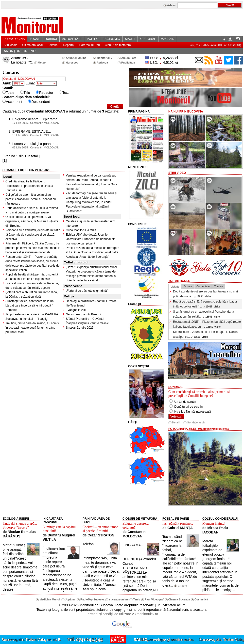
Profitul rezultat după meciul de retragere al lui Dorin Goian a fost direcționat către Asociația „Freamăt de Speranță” (93, 252)
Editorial (53, 45)
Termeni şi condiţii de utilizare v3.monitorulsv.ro (122, 614)
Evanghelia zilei (76, 310)
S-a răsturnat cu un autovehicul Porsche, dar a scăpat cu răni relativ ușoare (32, 286)
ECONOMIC (112, 39)
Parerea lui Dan (90, 45)
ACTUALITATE (72, 39)
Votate (188, 286)
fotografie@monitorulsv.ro (213, 429)
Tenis (137, 599)
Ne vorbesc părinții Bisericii (84, 314)
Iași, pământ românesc (178, 523)
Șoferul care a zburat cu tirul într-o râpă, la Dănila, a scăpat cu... (206, 334)
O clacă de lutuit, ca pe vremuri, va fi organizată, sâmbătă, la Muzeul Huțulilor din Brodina (32, 221)
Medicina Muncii (50, 599)
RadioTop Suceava (92, 599)
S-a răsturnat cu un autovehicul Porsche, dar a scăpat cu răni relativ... (203, 314)
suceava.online (119, 599)
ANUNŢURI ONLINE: (20, 51)
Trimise (219, 286)
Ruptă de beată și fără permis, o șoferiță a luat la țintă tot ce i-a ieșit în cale (32, 277)
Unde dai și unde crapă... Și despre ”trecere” (20, 525)
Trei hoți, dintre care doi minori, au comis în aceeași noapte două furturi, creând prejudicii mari (32, 328)
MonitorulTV (105, 58)
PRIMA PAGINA (14, 39)
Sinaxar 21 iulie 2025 (80, 328)
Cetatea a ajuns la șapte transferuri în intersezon (90, 224)
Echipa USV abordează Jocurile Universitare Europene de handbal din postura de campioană (91, 239)
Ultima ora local (32, 45)
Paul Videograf (154, 599)
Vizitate (175, 287)
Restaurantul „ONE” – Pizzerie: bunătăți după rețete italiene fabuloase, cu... (207, 324)
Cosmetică (201, 599)
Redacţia (102, 63)
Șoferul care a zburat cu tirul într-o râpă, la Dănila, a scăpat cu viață (32, 294)
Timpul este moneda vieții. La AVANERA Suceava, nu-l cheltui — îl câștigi (32, 317)
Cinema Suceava (179, 599)
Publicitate (128, 63)
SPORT (130, 39)
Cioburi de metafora (118, 45)
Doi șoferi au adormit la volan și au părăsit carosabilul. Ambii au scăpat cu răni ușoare (31, 199)
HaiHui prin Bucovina (186, 112)
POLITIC (93, 39)
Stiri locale (10, 45)
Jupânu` (70, 599)
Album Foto (129, 58)
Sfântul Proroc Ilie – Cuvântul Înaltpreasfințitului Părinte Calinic (87, 321)
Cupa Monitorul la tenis (81, 230)
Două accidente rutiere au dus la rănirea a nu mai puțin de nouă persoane (32, 210)
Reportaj (69, 45)
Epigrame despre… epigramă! (136, 525)
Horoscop (72, 63)
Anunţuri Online (76, 58)
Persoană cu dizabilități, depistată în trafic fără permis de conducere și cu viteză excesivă (33, 235)
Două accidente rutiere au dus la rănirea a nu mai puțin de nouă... (205, 294)
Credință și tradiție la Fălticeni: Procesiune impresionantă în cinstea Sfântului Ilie (29, 186)
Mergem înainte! (214, 523)
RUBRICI (51, 39)
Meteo (42, 63)
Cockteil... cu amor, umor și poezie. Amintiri (100, 529)
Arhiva (171, 5)
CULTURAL (148, 39)
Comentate (203, 286)
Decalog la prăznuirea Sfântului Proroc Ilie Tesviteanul (91, 303)
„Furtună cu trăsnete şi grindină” (87, 291)
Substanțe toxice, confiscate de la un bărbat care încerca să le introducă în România (30, 306)
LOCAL (35, 39)
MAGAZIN (168, 39)
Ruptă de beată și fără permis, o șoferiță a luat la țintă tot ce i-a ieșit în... (205, 304)
